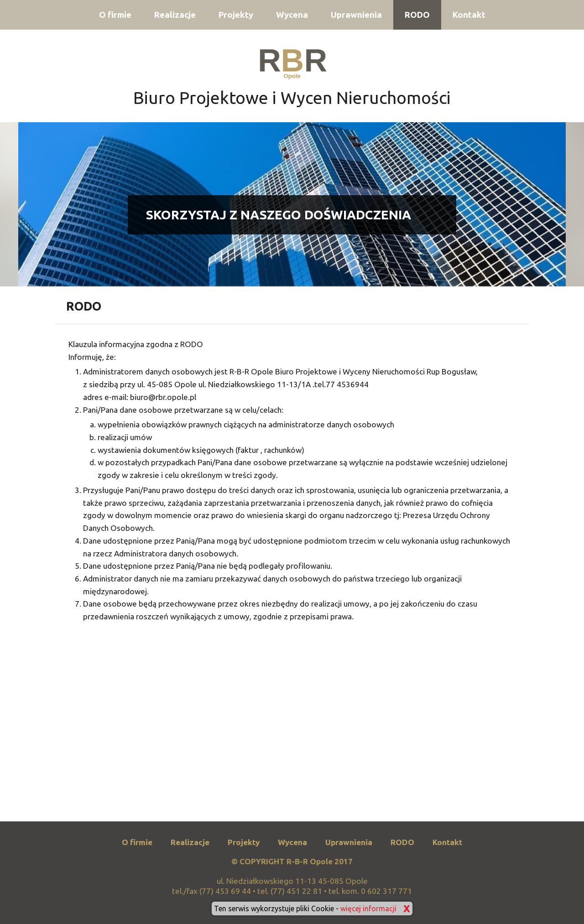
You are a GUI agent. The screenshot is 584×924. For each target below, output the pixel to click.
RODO (417, 15)
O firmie (115, 15)
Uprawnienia (356, 15)
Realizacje (175, 15)
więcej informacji (368, 908)
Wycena (292, 15)
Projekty (236, 15)
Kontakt (469, 15)
